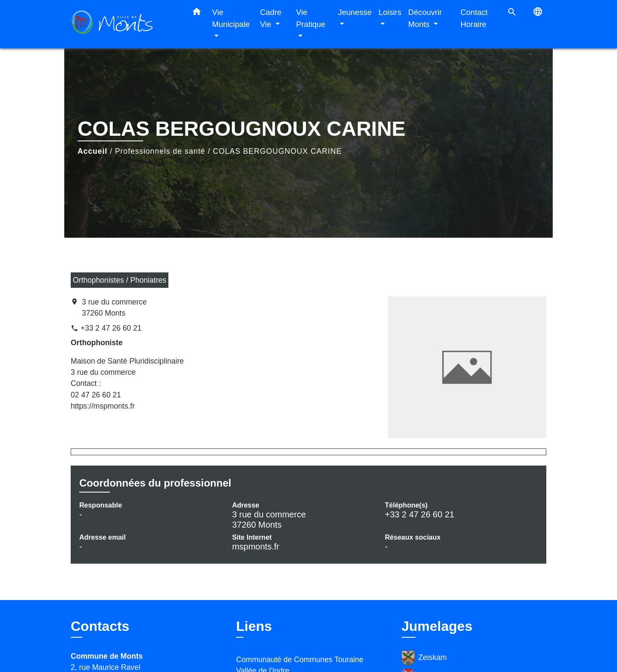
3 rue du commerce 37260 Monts (114, 308)
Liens (254, 626)
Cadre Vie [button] (271, 18)
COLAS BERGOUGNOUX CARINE (277, 151)
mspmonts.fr (256, 547)
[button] (197, 13)
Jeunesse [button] (355, 12)
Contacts (100, 626)
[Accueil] (124, 24)
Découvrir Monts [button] (425, 18)
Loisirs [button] (390, 12)
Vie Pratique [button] (311, 18)
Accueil (93, 151)
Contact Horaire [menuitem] (474, 18)
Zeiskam (424, 658)
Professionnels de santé (160, 151)
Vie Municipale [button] (231, 18)
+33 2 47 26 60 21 (111, 328)
